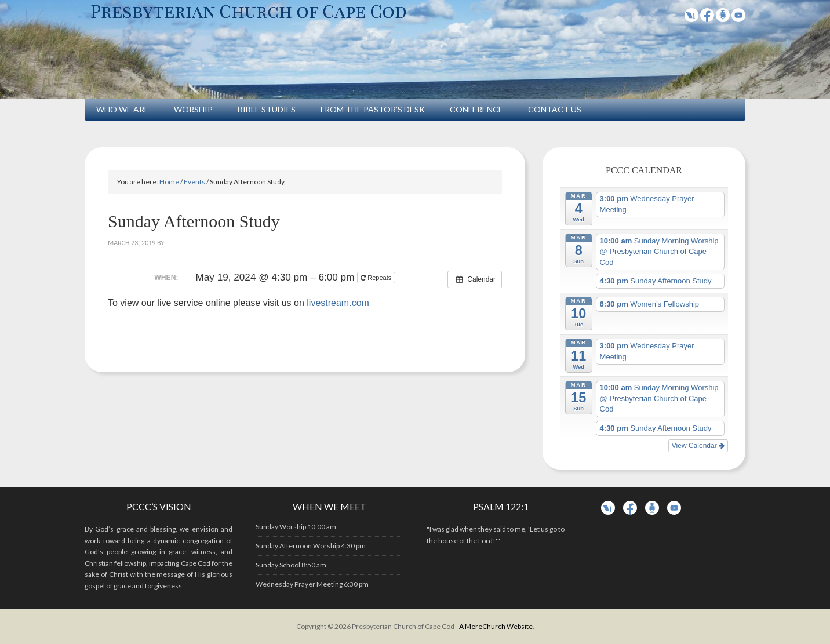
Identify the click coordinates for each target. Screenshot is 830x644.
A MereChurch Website (496, 626)
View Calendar (698, 446)
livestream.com (338, 303)
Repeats (377, 278)
